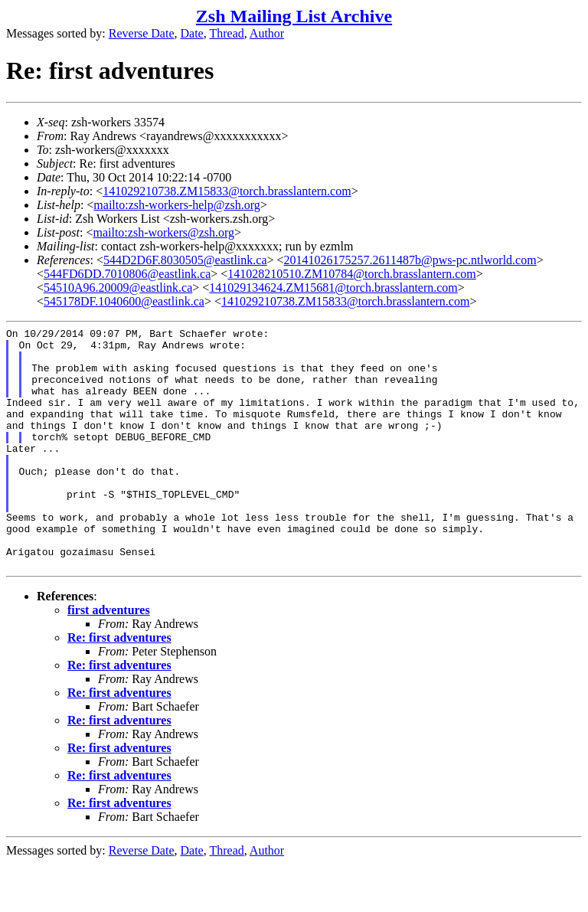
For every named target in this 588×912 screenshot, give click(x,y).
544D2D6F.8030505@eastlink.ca (185, 260)
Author (267, 33)
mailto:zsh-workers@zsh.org (163, 232)
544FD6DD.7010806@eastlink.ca (127, 274)
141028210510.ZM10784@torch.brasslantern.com (351, 274)
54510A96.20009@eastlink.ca (118, 288)
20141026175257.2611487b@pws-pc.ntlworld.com (410, 260)
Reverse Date (142, 33)
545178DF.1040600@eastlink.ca (124, 301)
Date (192, 33)
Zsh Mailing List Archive (294, 16)
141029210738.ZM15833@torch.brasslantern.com (227, 191)
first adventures (109, 658)
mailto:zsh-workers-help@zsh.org (177, 205)
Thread (226, 33)
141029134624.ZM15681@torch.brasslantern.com (333, 288)
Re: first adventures (119, 686)
